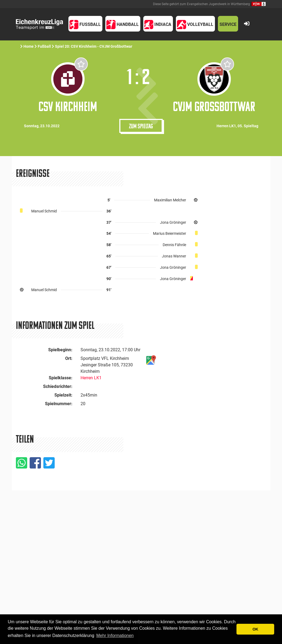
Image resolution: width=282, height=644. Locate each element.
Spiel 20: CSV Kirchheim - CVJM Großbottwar (94, 46)
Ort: (69, 358)
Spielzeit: (63, 395)
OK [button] (255, 629)
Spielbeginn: (60, 350)
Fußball (44, 46)
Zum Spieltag (141, 126)
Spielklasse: (61, 378)
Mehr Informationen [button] (115, 636)
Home (29, 46)
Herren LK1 (91, 378)
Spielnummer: (59, 404)
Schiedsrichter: (58, 386)
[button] (86, 24)
